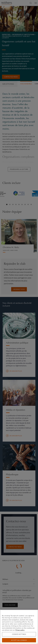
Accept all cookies (19, 640)
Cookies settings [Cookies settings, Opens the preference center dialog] (19, 634)
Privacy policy (20, 630)
